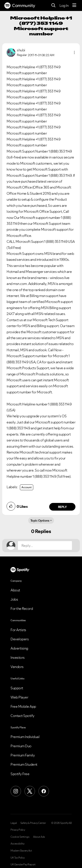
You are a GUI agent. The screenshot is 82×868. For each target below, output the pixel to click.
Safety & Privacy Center (33, 823)
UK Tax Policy (18, 858)
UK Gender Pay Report (23, 864)
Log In (64, 5)
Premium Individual (25, 737)
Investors (18, 657)
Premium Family (23, 755)
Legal (14, 823)
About (15, 590)
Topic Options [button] (40, 520)
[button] (74, 52)
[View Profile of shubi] (21, 50)
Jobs (14, 599)
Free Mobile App (23, 706)
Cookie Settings (20, 837)
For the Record (22, 609)
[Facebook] (44, 791)
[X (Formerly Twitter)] (30, 791)
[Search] (53, 6)
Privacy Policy (18, 830)
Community (20, 5)
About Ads (39, 837)
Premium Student (24, 764)
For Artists (18, 630)
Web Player (19, 697)
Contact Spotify (23, 716)
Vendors (17, 667)
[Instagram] (16, 791)
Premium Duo (21, 746)
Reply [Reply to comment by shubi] (62, 507)
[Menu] (74, 5)
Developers (20, 639)
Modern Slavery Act (21, 851)
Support (17, 688)
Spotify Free (20, 774)
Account (27, 487)
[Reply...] (45, 546)
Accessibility (17, 844)
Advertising (19, 648)
